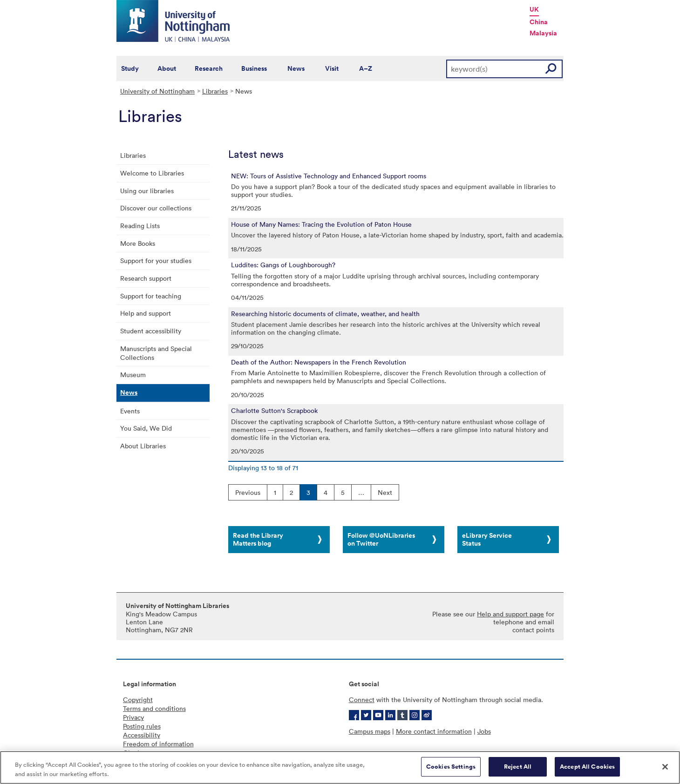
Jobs (484, 731)
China (539, 22)
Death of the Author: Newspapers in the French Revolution (319, 362)
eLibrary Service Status (487, 539)
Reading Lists (140, 226)
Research (209, 68)
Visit (332, 68)
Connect (362, 700)
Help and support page (510, 614)
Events (130, 411)
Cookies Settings (451, 767)
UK (534, 9)
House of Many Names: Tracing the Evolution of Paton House (321, 224)
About (167, 68)
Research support (146, 278)
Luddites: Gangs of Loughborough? (283, 265)
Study (130, 68)
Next (385, 492)
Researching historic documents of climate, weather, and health (325, 314)
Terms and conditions (154, 708)
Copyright (138, 700)
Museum (133, 375)
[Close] (665, 767)
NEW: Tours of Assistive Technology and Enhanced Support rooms (329, 176)
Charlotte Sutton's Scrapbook (274, 411)
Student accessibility (151, 331)
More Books (138, 243)
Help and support (146, 313)
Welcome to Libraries (152, 173)
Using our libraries (147, 191)
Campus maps (370, 731)
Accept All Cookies (587, 767)
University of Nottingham (157, 91)
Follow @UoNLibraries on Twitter (381, 539)
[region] (340, 767)
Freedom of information (158, 744)
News (296, 68)
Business (254, 68)
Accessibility (142, 735)
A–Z (366, 68)
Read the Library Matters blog (258, 539)
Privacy (133, 717)
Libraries (215, 91)
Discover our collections (156, 208)
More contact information (434, 731)
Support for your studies (156, 260)
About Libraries (143, 446)
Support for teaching (151, 296)
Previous (248, 492)
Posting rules (142, 726)
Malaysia (543, 33)
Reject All (518, 767)
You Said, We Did (146, 428)
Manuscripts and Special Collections (156, 353)
